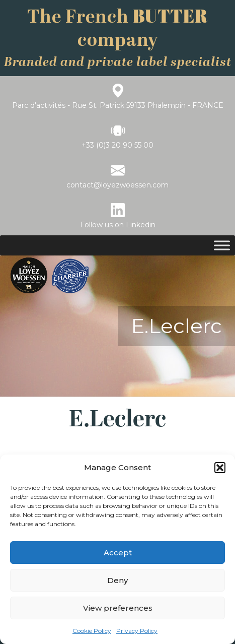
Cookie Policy (92, 631)
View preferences (118, 608)
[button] (220, 468)
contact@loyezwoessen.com (117, 185)
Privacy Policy (137, 631)
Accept (118, 553)
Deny (117, 580)
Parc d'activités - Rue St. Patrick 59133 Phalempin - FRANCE (118, 105)
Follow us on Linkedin (118, 225)
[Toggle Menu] (222, 245)
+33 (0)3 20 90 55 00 (117, 145)
